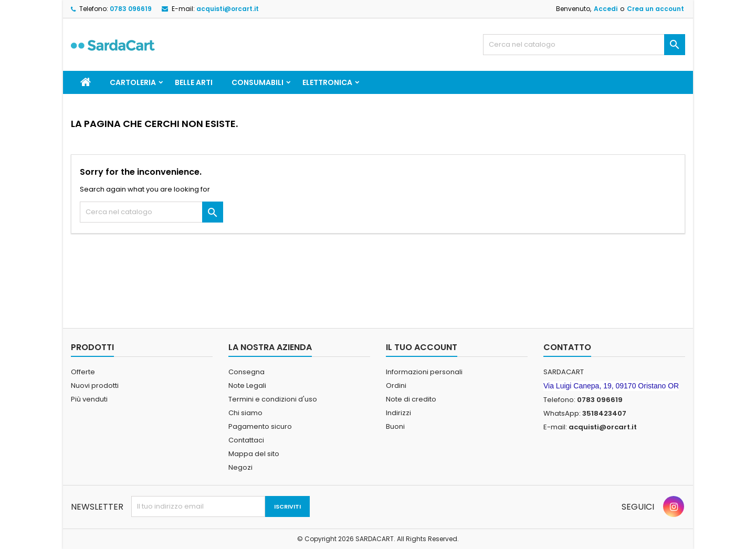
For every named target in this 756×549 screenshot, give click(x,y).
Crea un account (655, 9)
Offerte (83, 372)
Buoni (395, 426)
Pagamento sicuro (260, 426)
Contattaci (246, 440)
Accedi (606, 9)
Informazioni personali (424, 372)
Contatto (567, 347)
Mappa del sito (254, 454)
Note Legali (247, 386)
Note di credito (411, 399)
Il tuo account (422, 347)
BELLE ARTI (194, 82)
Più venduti (89, 399)
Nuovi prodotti (95, 386)
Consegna (246, 372)
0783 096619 (131, 9)
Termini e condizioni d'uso (273, 399)
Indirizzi (398, 413)
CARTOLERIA (133, 82)
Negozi (240, 467)
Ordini (396, 386)
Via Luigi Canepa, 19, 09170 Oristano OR (611, 386)
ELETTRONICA (327, 82)
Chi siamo (245, 413)
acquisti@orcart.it (228, 9)
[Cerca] (584, 45)
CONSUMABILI (258, 82)
